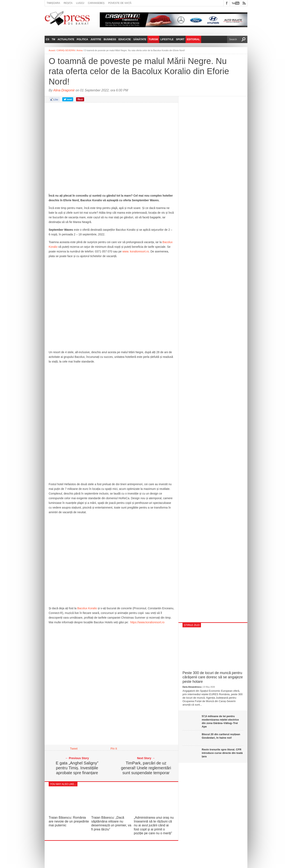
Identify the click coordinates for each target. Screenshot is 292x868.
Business (110, 39)
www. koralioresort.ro (136, 251)
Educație (125, 39)
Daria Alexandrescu (192, 687)
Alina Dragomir (64, 90)
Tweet (74, 749)
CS (48, 39)
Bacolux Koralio (87, 608)
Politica (82, 39)
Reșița (68, 3)
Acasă (52, 50)
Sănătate (140, 39)
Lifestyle (167, 39)
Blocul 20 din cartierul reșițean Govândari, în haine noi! (221, 736)
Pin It (114, 749)
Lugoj (80, 3)
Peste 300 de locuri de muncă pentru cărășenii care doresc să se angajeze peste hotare (213, 677)
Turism (153, 39)
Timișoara (53, 3)
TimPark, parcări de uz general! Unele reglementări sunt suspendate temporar (146, 768)
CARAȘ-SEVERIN (66, 50)
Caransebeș (96, 3)
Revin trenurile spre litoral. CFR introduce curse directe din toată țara (222, 753)
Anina (79, 50)
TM (53, 39)
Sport (180, 39)
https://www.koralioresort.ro (147, 622)
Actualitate (66, 39)
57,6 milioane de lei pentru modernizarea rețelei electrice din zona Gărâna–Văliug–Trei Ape (220, 721)
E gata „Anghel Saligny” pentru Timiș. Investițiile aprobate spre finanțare (77, 768)
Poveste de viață (120, 3)
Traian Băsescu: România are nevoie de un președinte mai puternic (69, 821)
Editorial (193, 39)
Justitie (96, 39)
